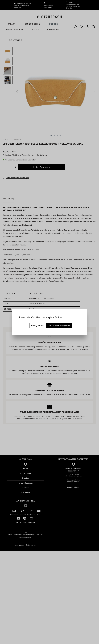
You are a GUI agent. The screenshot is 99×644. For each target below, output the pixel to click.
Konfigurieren (37, 325)
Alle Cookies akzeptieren (59, 326)
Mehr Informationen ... (28, 321)
